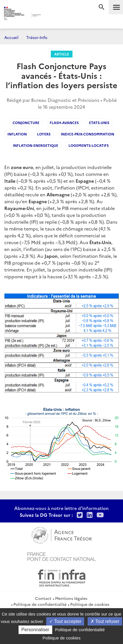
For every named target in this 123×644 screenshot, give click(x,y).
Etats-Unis (99, 123)
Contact (43, 598)
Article (62, 54)
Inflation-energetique (36, 145)
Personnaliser (35, 630)
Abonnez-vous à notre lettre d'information (61, 508)
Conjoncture (26, 123)
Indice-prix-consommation (87, 134)
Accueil (11, 37)
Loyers (44, 134)
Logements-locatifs (89, 145)
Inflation (17, 134)
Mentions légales (71, 598)
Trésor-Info (37, 37)
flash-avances (64, 123)
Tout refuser (105, 621)
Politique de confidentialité (40, 604)
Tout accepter (65, 621)
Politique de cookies (90, 604)
